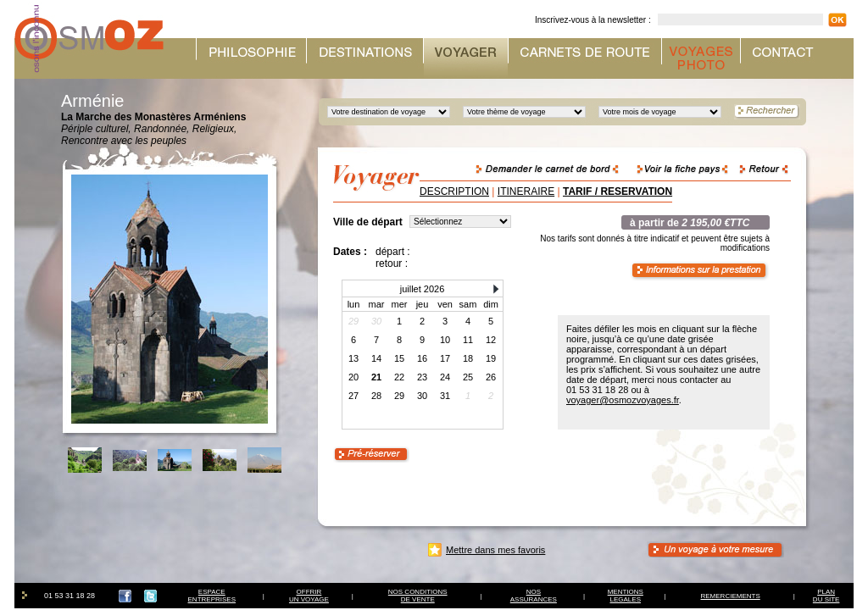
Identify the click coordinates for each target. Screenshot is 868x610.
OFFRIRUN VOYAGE (309, 596)
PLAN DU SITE (826, 596)
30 (422, 396)
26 (491, 377)
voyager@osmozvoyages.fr (623, 400)
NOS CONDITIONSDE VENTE (418, 596)
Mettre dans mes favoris (495, 550)
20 (353, 377)
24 (445, 377)
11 (468, 340)
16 (422, 358)
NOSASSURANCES (534, 596)
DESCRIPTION (454, 191)
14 (376, 358)
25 (468, 377)
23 (422, 377)
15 (399, 358)
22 (399, 377)
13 (353, 358)
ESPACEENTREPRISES (212, 596)
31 (445, 396)
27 (353, 396)
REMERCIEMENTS (731, 596)
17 (445, 358)
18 (468, 358)
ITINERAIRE (526, 191)
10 (445, 340)
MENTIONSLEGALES (626, 596)
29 (399, 396)
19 (491, 358)
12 (491, 340)
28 (376, 396)
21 (376, 377)
